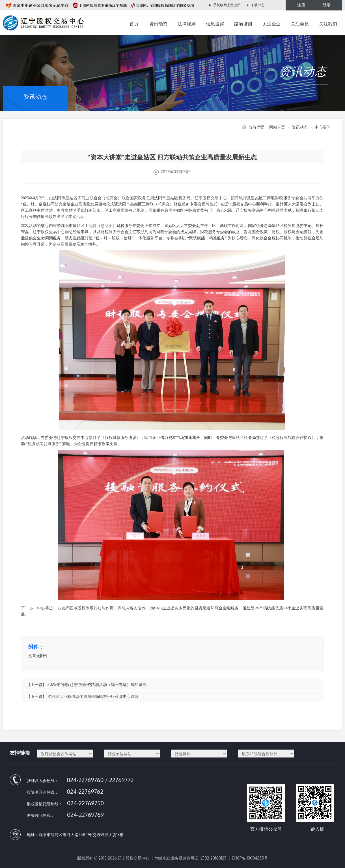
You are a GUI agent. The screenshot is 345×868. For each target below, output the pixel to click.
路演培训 (243, 24)
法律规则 (187, 24)
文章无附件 (38, 656)
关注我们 (328, 24)
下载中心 (258, 5)
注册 (301, 5)
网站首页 (277, 127)
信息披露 (215, 24)
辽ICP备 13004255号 (250, 858)
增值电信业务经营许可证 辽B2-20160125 (191, 858)
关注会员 (300, 24)
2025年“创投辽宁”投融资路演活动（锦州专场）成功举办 (97, 684)
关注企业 (271, 24)
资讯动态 (158, 24)
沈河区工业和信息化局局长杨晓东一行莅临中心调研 (93, 696)
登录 (327, 5)
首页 (134, 24)
